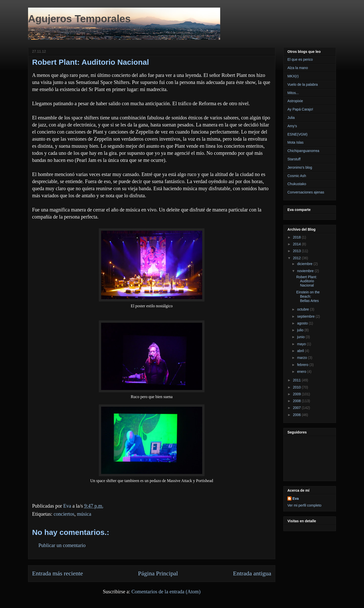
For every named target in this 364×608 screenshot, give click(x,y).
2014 (297, 244)
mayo (302, 344)
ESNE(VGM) (297, 134)
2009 (297, 394)
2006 (297, 415)
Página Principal (158, 573)
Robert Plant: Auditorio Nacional (307, 281)
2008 (297, 401)
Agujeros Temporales (79, 19)
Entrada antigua (252, 573)
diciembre (305, 264)
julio (301, 330)
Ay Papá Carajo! (300, 109)
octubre (303, 309)
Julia (291, 118)
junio (301, 337)
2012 (297, 258)
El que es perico (300, 59)
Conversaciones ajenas (306, 192)
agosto (303, 323)
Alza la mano (298, 68)
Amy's (292, 126)
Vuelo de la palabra (303, 84)
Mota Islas (295, 142)
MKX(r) (293, 76)
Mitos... (293, 93)
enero (302, 372)
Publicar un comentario (62, 545)
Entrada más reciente (58, 573)
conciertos (64, 514)
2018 (297, 237)
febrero (303, 365)
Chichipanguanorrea (303, 151)
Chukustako (297, 184)
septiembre (306, 316)
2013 (297, 251)
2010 (297, 387)
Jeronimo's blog (300, 167)
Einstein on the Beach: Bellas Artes (308, 296)
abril (301, 351)
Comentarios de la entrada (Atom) (166, 592)
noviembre (306, 271)
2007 (297, 408)
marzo (302, 358)
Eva (296, 498)
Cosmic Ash (297, 176)
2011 (297, 380)
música (84, 514)
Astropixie (295, 101)
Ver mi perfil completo (304, 505)
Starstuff (294, 159)
